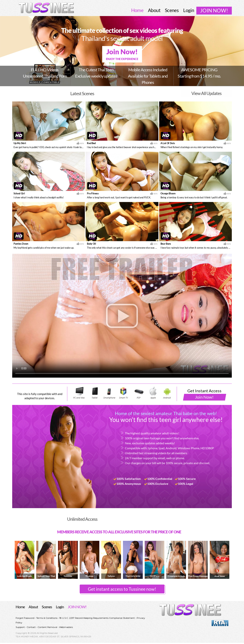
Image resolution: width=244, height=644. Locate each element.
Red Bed (91, 143)
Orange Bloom (168, 193)
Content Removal (47, 627)
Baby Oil (91, 244)
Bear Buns (166, 244)
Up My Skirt (20, 143)
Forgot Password (25, 618)
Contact (31, 627)
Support (20, 627)
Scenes (47, 607)
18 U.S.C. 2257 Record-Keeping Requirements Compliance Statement (97, 618)
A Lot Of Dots (168, 143)
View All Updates (206, 93)
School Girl (19, 193)
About (33, 607)
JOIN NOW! (77, 607)
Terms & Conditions (47, 618)
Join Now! (122, 54)
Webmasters (66, 627)
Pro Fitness (93, 193)
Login (60, 607)
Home (20, 607)
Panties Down (21, 244)
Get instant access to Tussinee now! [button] (122, 589)
